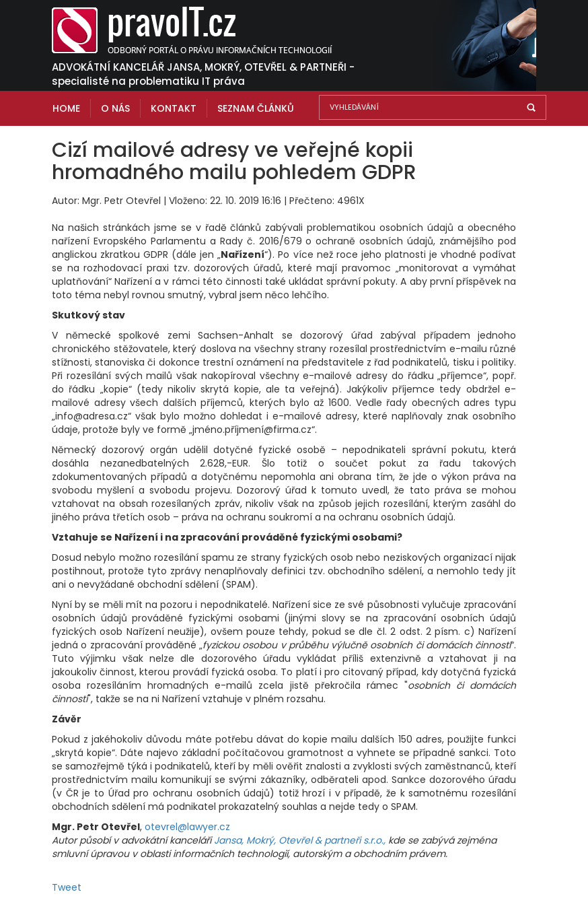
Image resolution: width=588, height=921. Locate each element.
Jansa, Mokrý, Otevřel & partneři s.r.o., (301, 840)
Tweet (67, 887)
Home (66, 108)
